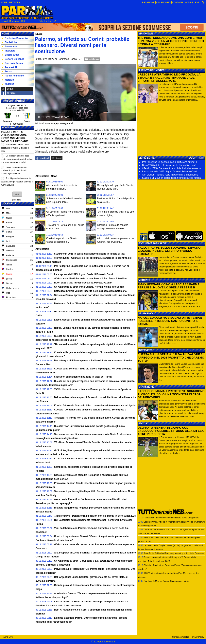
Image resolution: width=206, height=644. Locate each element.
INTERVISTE (146, 350)
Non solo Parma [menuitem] (12, 63)
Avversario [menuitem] (9, 47)
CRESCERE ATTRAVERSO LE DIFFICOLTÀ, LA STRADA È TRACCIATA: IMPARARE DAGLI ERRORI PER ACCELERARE (169, 78)
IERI (201, 158)
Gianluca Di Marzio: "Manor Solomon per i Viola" (166, 581)
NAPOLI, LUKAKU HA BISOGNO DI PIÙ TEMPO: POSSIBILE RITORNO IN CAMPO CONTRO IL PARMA (170, 321)
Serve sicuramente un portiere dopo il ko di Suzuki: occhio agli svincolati (14, 170)
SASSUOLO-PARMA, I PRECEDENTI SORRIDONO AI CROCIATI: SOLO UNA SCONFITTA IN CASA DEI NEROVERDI (171, 394)
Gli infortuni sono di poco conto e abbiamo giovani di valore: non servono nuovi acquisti (17, 159)
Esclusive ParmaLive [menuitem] (15, 38)
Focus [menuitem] (7, 72)
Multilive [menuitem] (8, 84)
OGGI (192, 158)
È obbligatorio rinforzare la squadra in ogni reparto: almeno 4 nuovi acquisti (17, 182)
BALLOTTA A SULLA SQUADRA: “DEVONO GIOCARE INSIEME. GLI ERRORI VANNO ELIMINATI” (169, 251)
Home (5, 34)
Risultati (17, 200)
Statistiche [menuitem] (9, 42)
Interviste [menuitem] (9, 51)
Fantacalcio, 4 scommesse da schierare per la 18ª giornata (171, 518)
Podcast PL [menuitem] (10, 67)
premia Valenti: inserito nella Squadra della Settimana (90, 291)
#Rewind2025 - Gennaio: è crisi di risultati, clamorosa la (171, 168)
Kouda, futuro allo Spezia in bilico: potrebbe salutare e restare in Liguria (95, 405)
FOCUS (143, 424)
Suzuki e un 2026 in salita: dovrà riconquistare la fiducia (171, 178)
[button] (17, 194)
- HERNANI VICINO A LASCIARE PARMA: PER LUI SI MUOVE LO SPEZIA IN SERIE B (169, 286)
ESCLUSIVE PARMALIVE (153, 243)
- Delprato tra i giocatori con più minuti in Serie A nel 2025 (95, 516)
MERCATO (145, 280)
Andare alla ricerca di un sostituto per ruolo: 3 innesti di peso (15, 148)
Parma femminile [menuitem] (13, 76)
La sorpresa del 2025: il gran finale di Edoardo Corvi (84, 274)
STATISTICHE (146, 387)
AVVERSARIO (146, 314)
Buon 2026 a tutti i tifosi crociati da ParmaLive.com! (169, 165)
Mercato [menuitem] (8, 80)
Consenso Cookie (181, 637)
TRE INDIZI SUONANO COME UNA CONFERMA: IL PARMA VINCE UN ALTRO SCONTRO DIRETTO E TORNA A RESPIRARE (171, 41)
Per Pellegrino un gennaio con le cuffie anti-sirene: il (170, 162)
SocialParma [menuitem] (10, 55)
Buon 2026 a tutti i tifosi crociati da (83, 283)
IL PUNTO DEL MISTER (152, 70)
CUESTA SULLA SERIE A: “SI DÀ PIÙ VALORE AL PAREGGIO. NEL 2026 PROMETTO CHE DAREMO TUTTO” (171, 358)
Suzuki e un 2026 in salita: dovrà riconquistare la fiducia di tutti (90, 254)
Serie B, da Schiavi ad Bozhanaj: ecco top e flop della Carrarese (174, 553)
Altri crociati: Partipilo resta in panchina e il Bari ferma (170, 175)
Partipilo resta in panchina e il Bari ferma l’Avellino (90, 279)
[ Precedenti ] (17, 124)
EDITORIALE (146, 34)
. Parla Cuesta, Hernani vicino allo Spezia (89, 287)
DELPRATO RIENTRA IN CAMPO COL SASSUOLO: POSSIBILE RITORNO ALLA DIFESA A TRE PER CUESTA (171, 431)
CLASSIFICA (9, 204)
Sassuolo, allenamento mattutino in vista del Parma (83, 377)
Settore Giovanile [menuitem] (13, 59)
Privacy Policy (197, 637)
